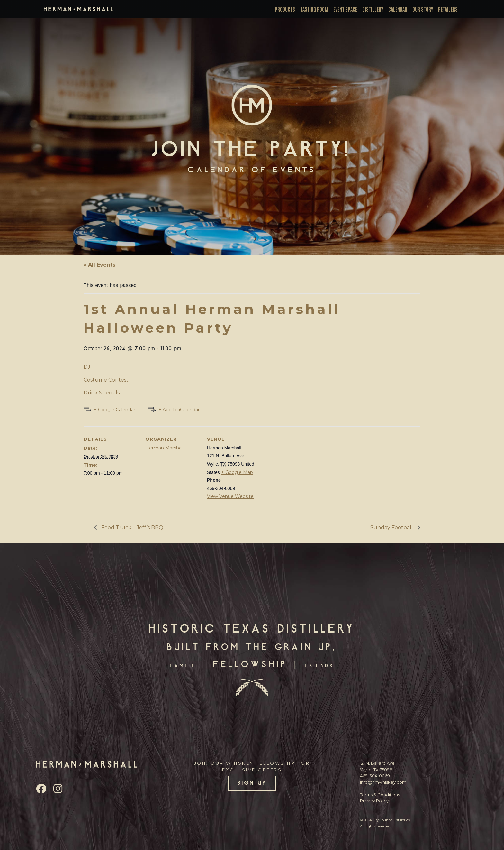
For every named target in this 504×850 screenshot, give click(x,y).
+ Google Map (237, 472)
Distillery (373, 9)
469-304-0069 (375, 776)
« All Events (99, 265)
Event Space (345, 9)
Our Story (423, 9)
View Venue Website (230, 496)
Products (285, 9)
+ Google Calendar (115, 410)
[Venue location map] (303, 471)
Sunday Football (392, 527)
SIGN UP (252, 783)
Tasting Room (314, 9)
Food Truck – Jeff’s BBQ (132, 527)
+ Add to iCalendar (179, 410)
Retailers (448, 9)
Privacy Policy (374, 801)
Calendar (398, 9)
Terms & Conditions (380, 795)
